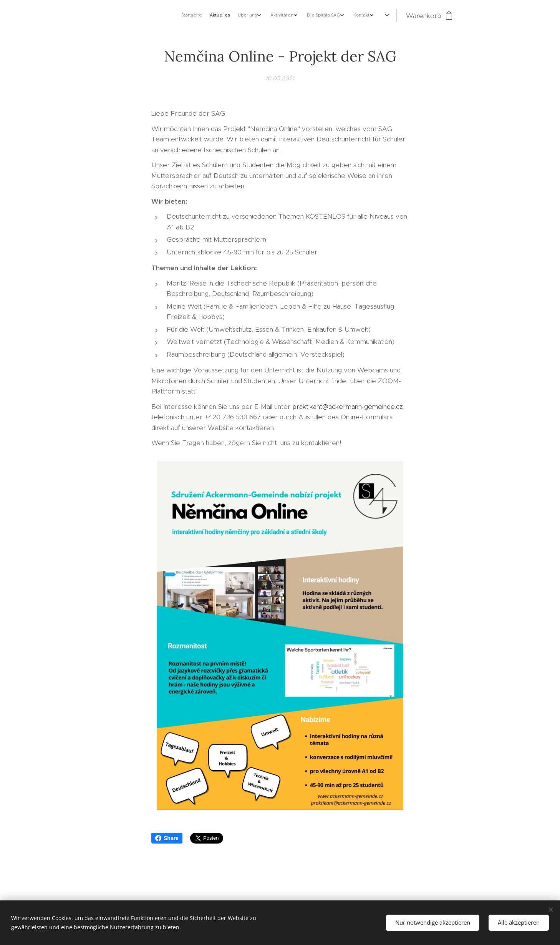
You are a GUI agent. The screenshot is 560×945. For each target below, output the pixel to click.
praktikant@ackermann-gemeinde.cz (348, 407)
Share (167, 838)
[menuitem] (297, 16)
